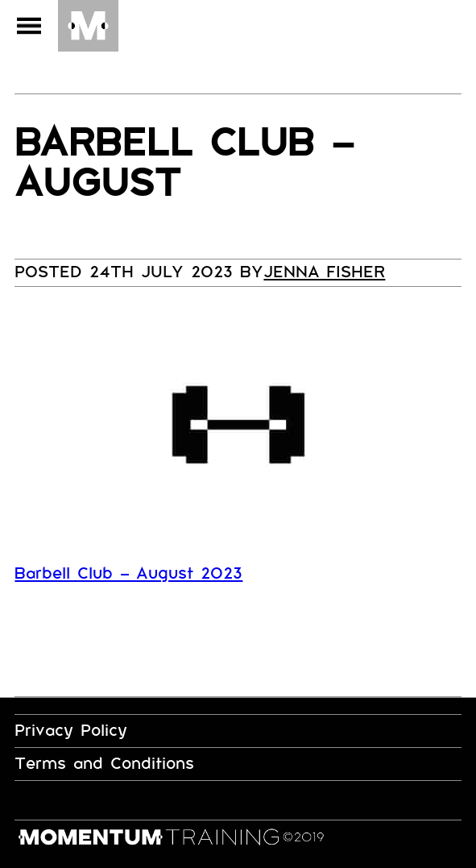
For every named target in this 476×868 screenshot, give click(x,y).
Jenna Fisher (324, 272)
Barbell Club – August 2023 (128, 573)
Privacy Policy (71, 731)
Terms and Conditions (104, 764)
